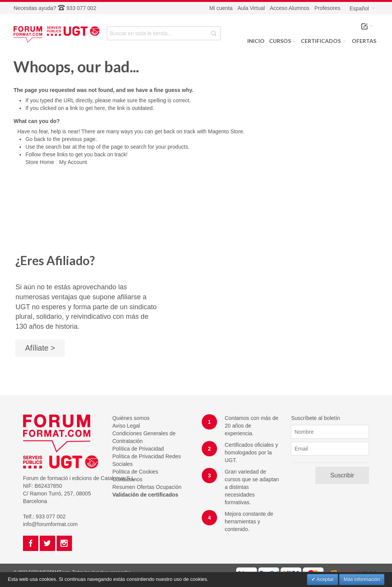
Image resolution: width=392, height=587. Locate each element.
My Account (73, 162)
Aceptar (325, 579)
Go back (35, 139)
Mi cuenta (221, 8)
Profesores (327, 8)
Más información (362, 579)
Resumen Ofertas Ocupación (147, 487)
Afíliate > (40, 348)
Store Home (40, 162)
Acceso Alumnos (290, 8)
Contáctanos (127, 479)
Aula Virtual (251, 8)
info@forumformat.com (50, 524)
